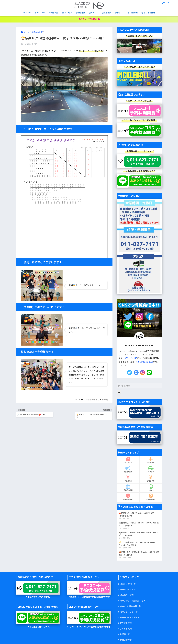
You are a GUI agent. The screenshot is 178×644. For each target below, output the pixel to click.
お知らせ (133, 13)
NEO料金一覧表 (127, 595)
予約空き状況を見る (89, 19)
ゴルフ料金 (151, 479)
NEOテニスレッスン (129, 612)
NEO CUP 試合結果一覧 (130, 606)
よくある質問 (148, 13)
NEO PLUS (40, 13)
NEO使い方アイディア (130, 617)
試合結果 (106, 13)
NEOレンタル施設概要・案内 (133, 601)
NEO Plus (151, 460)
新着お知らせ (93, 400)
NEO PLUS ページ (128, 590)
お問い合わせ (126, 640)
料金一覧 (54, 13)
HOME (27, 13)
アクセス (67, 13)
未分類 (105, 400)
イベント (94, 13)
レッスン (120, 13)
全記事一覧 (125, 634)
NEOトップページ (128, 584)
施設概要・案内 (128, 497)
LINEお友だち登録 (145, 362)
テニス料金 (128, 479)
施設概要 (80, 13)
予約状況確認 (128, 488)
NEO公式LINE (131, 358)
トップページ (128, 460)
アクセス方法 (126, 623)
